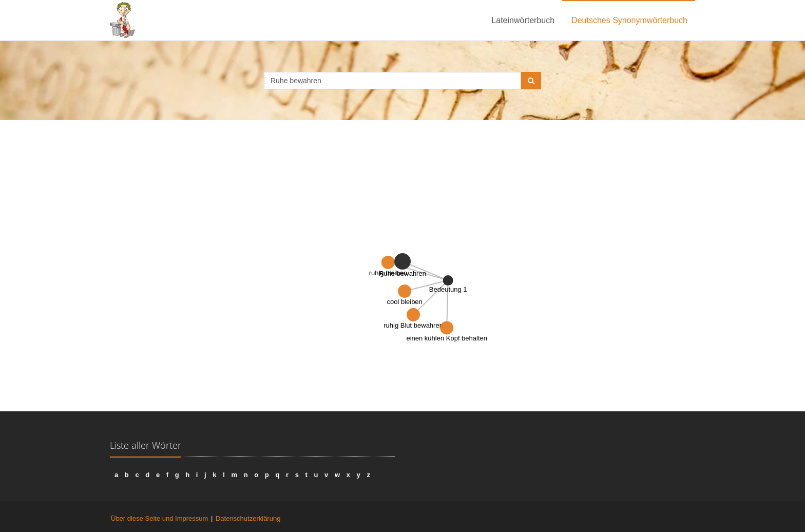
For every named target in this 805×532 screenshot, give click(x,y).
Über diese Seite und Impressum (159, 518)
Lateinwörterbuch (523, 20)
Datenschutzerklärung (248, 518)
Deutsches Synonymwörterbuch (629, 20)
